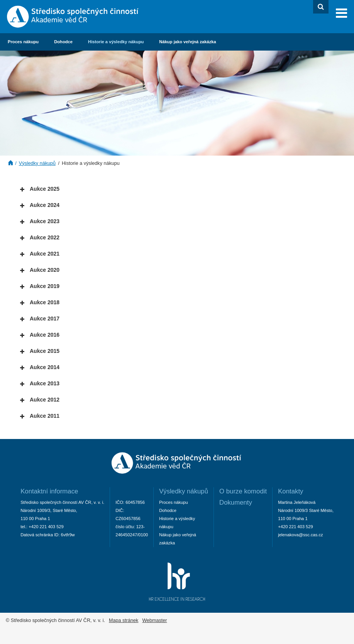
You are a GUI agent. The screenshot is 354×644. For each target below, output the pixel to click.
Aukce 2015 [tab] (40, 351)
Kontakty (290, 491)
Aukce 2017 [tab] (40, 319)
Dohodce (63, 42)
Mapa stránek (124, 620)
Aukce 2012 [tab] (40, 400)
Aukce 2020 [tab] (40, 270)
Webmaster (154, 620)
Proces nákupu (23, 42)
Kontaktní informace (49, 491)
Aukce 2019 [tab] (40, 286)
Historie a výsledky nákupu (116, 42)
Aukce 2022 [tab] (40, 238)
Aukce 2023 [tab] (40, 221)
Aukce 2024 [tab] (40, 205)
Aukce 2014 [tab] (40, 367)
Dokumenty (236, 502)
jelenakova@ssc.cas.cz (300, 535)
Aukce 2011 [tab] (40, 416)
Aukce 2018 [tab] (40, 303)
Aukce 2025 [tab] (40, 189)
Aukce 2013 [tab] (40, 384)
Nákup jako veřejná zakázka (187, 42)
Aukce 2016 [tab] (40, 335)
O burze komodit (243, 491)
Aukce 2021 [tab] (40, 254)
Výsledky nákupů (37, 163)
